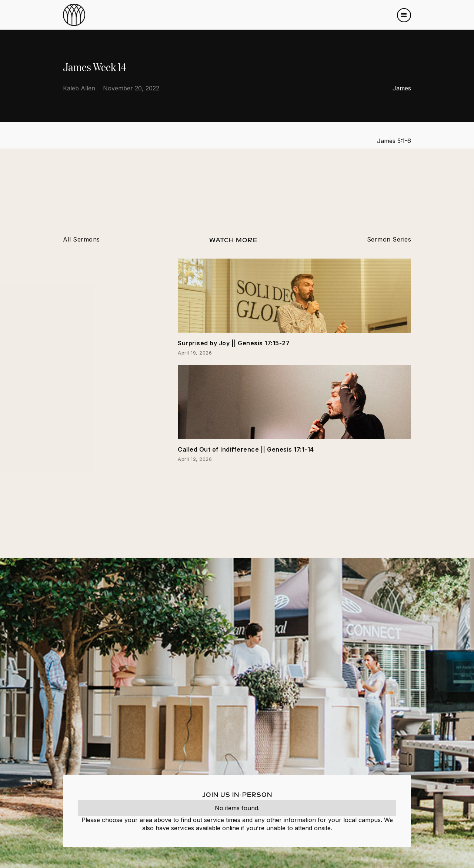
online (231, 828)
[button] (404, 15)
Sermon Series (389, 239)
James (402, 88)
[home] (74, 15)
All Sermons (81, 239)
